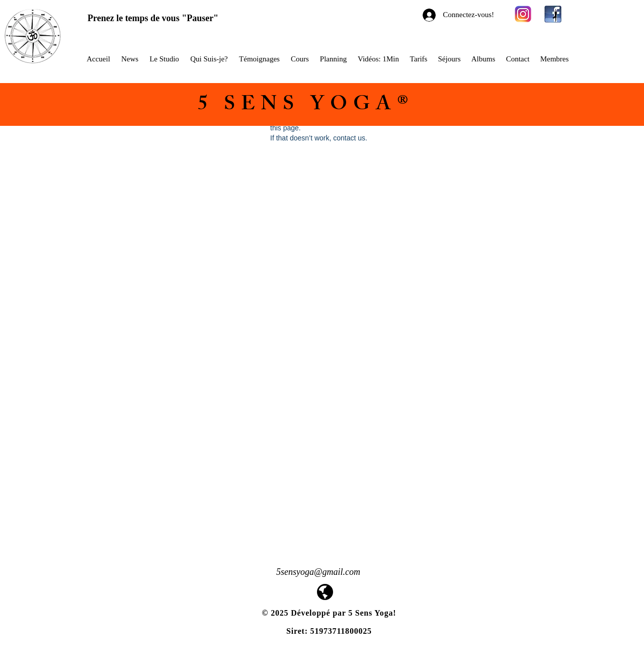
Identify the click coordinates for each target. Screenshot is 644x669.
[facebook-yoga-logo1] (553, 14)
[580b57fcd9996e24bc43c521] (523, 14)
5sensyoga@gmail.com (318, 572)
